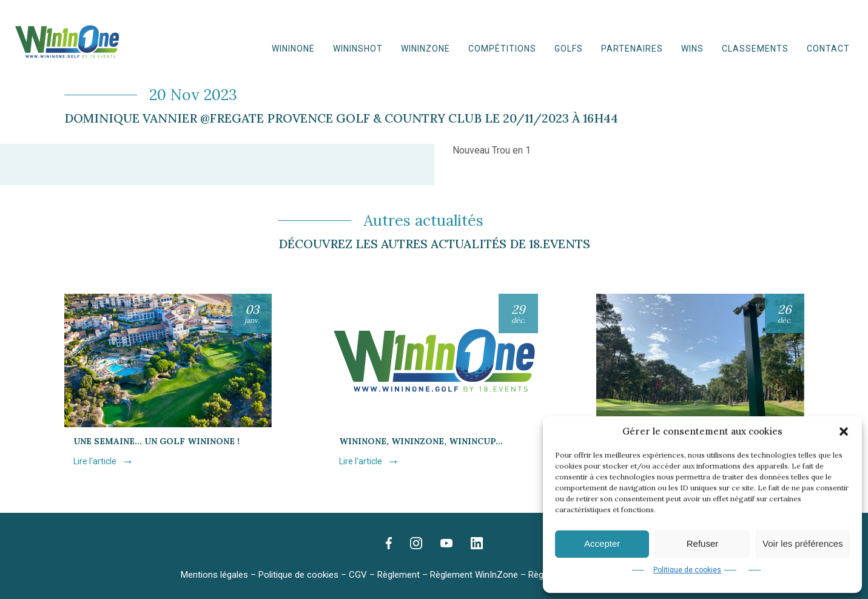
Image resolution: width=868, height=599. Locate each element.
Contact (828, 49)
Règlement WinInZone (474, 575)
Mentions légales (214, 575)
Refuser (703, 543)
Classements (755, 49)
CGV (358, 575)
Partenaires (632, 49)
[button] (844, 431)
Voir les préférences (803, 543)
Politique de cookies (687, 570)
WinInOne (293, 49)
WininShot (358, 49)
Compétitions (502, 49)
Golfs (569, 49)
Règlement (399, 575)
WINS (692, 49)
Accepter (602, 543)
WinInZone (426, 49)
